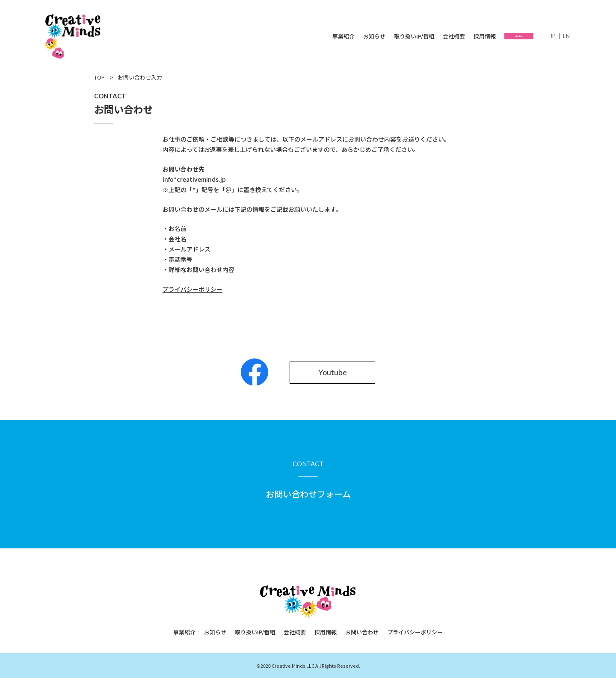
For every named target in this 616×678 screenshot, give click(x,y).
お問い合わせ (506, 36)
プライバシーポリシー (415, 632)
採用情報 (459, 36)
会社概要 (428, 36)
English (566, 36)
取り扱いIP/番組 (388, 36)
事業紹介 (318, 36)
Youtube (333, 372)
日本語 (553, 36)
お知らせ (349, 36)
